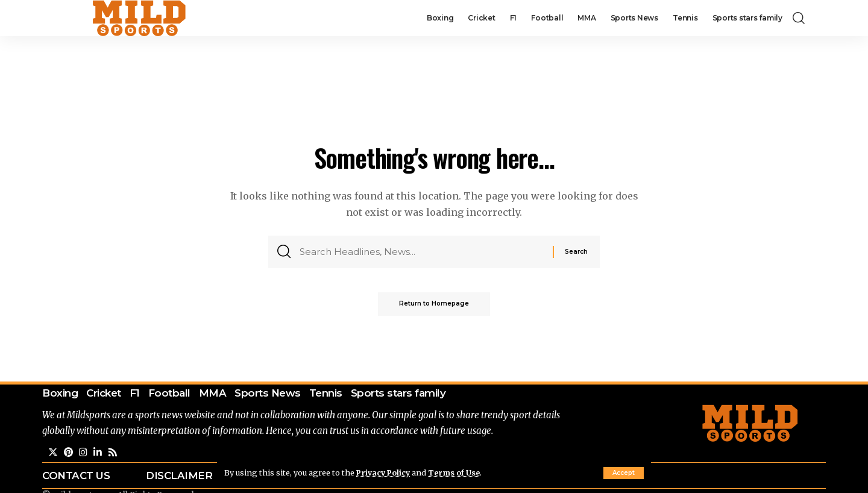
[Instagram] (84, 454)
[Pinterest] (69, 454)
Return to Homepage (434, 306)
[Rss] (113, 454)
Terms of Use (457, 473)
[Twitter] (53, 454)
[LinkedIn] (98, 454)
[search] (799, 18)
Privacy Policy (385, 473)
